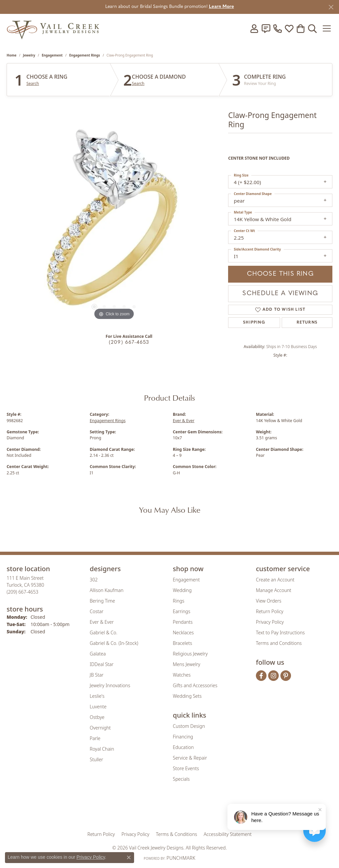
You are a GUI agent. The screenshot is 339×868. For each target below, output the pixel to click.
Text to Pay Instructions (280, 632)
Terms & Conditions (176, 834)
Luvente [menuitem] (98, 707)
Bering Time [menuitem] (102, 601)
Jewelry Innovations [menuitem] (110, 685)
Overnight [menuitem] (100, 728)
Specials (181, 779)
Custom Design (189, 726)
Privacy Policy (270, 622)
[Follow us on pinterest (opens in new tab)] (286, 676)
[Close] (331, 7)
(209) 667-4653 (129, 343)
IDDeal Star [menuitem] (102, 664)
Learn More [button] (221, 7)
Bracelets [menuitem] (182, 643)
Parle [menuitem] (95, 738)
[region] (114, 222)
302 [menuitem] (94, 580)
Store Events (186, 768)
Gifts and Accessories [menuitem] (195, 685)
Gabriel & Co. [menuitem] (103, 632)
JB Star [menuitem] (97, 675)
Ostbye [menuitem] (97, 717)
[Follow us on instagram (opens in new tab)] (273, 676)
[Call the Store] (23, 592)
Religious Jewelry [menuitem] (190, 654)
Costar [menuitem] (97, 611)
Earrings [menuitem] (182, 611)
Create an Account (275, 580)
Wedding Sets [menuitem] (187, 696)
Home (12, 55)
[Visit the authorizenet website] (197, 811)
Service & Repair (190, 758)
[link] (266, 28)
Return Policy (270, 611)
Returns (307, 323)
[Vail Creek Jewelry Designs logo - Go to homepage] (53, 28)
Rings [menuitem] (179, 601)
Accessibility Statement (228, 834)
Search (33, 84)
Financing (183, 737)
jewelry (29, 55)
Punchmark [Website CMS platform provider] (181, 858)
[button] (254, 28)
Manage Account (274, 590)
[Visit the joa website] (147, 811)
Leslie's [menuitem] (97, 696)
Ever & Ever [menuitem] (102, 622)
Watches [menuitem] (182, 675)
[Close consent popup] (129, 857)
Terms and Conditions (279, 643)
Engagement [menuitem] (186, 580)
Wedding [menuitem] (182, 590)
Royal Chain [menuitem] (102, 749)
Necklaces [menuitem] (183, 632)
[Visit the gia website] (118, 811)
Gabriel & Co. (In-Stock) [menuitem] (114, 643)
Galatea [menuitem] (98, 654)
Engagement (52, 55)
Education (183, 747)
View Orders (269, 601)
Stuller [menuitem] (96, 759)
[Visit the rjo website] (172, 811)
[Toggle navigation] (327, 28)
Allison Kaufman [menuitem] (107, 590)
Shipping (254, 323)
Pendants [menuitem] (183, 622)
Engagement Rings (85, 55)
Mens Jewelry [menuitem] (187, 664)
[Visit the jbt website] (224, 811)
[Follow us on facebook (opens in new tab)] (261, 676)
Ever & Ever (184, 421)
